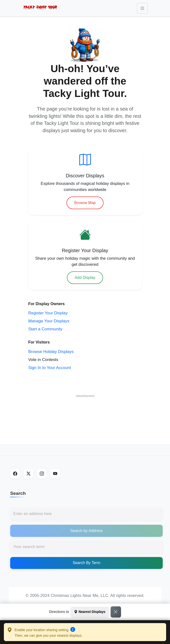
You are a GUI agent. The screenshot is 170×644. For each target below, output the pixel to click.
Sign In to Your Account (50, 368)
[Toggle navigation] (142, 8)
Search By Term (87, 563)
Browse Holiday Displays (51, 352)
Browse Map (85, 203)
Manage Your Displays (49, 321)
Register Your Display (48, 313)
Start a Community (45, 329)
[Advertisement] (85, 412)
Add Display (85, 278)
